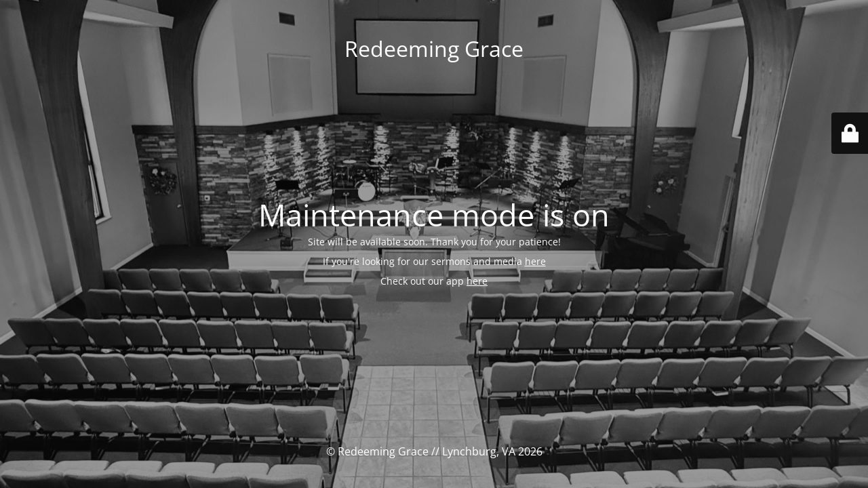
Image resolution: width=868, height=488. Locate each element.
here (535, 261)
